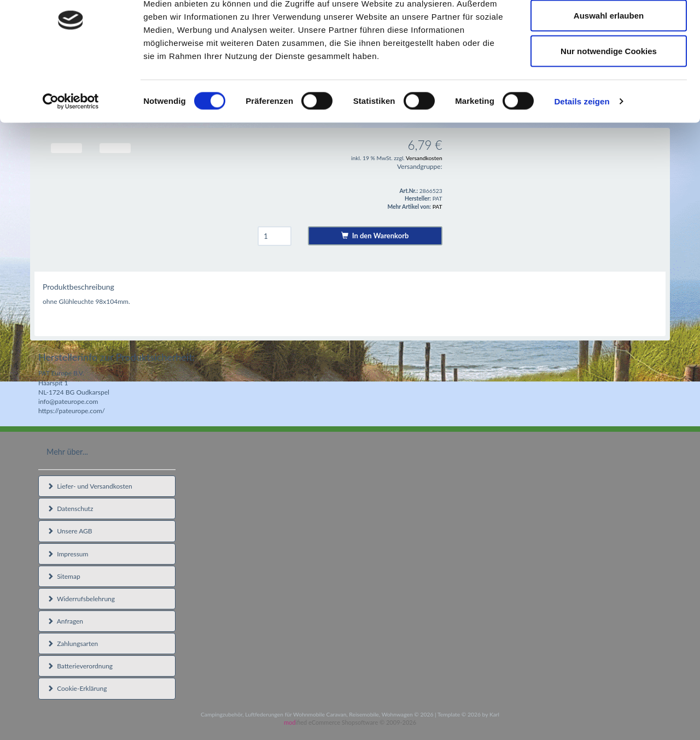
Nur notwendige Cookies (609, 100)
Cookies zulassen (609, 29)
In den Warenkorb (375, 236)
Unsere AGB (70, 531)
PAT (437, 207)
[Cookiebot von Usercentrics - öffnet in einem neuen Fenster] (71, 151)
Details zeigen (582, 151)
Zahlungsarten (72, 644)
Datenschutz (70, 509)
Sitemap (64, 576)
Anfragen (65, 621)
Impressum (68, 554)
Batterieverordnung (80, 666)
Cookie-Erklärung (77, 688)
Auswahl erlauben (609, 65)
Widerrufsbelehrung (81, 599)
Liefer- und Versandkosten (90, 486)
